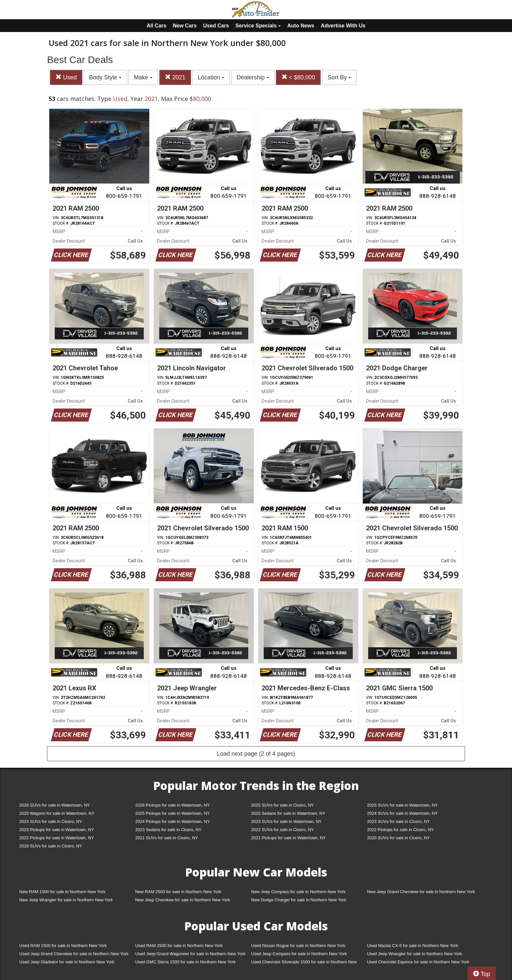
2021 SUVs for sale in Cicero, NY (167, 838)
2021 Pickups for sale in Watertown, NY (288, 838)
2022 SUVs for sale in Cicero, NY (282, 830)
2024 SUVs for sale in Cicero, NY (51, 821)
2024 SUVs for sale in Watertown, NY (402, 813)
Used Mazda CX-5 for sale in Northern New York (413, 946)
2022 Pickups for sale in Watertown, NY (57, 838)
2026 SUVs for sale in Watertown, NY (55, 805)
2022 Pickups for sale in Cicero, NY (400, 830)
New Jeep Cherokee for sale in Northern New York (183, 900)
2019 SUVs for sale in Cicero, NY (51, 846)
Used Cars (216, 26)
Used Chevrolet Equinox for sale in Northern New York (418, 962)
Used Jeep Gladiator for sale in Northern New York (67, 962)
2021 (175, 77)
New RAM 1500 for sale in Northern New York (62, 892)
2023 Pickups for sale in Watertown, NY (57, 830)
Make (143, 77)
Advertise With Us (343, 26)
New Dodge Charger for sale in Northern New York (299, 900)
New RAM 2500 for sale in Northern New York (178, 892)
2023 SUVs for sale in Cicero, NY (398, 821)
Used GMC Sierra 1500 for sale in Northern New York (185, 962)
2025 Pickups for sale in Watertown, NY (173, 813)
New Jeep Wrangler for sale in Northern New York (66, 900)
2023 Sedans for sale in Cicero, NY (168, 830)
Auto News (301, 26)
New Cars (185, 26)
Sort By (339, 77)
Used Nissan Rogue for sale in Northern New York (298, 946)
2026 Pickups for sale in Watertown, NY (173, 805)
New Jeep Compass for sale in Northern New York (298, 892)
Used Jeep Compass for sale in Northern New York (299, 954)
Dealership (253, 77)
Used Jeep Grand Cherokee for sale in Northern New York (74, 954)
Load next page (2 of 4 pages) (256, 754)
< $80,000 (298, 77)
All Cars (156, 26)
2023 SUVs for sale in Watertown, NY (286, 821)
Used (66, 77)
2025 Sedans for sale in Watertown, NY (288, 813)
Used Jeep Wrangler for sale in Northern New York (415, 954)
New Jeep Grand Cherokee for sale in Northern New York (421, 892)
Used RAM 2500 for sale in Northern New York (179, 946)
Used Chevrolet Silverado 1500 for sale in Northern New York (304, 963)
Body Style (105, 77)
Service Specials (258, 26)
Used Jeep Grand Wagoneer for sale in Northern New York (190, 954)
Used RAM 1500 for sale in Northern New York (63, 946)
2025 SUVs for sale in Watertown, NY (402, 805)
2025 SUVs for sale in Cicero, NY (282, 805)
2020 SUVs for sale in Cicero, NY (398, 838)
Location (211, 77)
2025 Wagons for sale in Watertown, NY (57, 813)
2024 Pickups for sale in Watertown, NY (173, 821)
